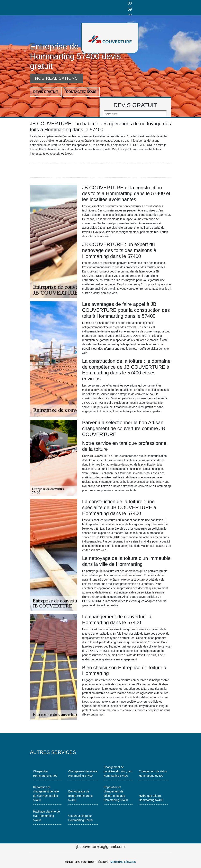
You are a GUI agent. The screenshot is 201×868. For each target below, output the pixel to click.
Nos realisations (57, 78)
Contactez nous (81, 92)
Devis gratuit (46, 92)
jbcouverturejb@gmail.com (100, 847)
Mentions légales (123, 862)
